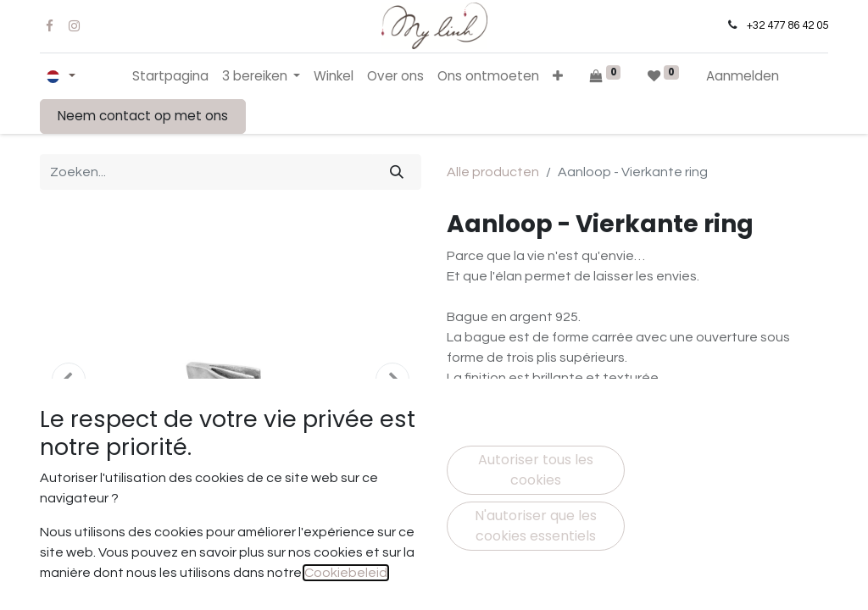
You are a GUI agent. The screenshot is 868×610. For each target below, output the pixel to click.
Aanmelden (743, 76)
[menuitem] (170, 77)
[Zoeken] (397, 172)
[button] (558, 77)
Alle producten (493, 172)
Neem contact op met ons (143, 116)
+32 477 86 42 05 (787, 25)
